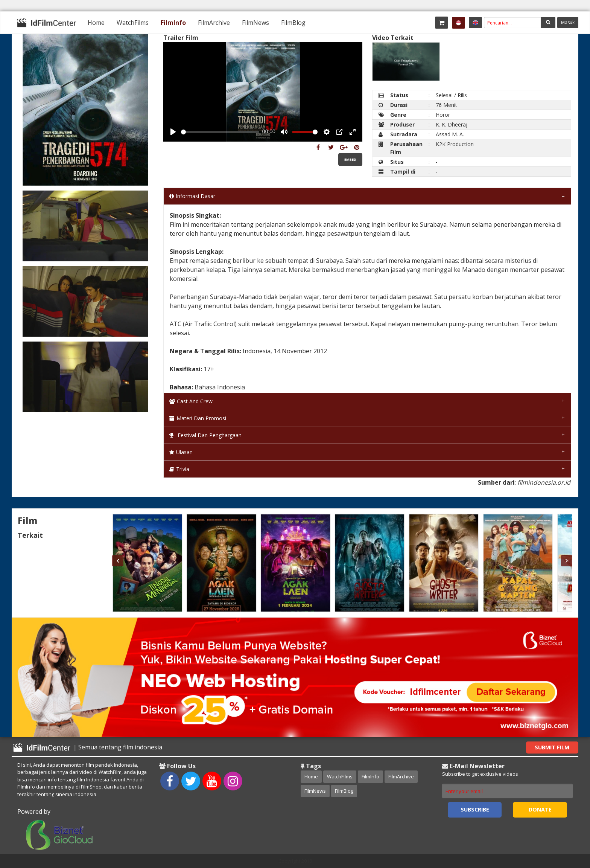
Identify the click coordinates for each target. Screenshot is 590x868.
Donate (540, 809)
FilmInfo (173, 23)
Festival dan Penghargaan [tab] (205, 435)
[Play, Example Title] (173, 132)
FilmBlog (293, 23)
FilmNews (255, 23)
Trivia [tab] (179, 469)
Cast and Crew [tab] (191, 401)
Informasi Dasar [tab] (192, 196)
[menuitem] (96, 23)
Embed (350, 159)
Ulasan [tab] (181, 452)
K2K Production (455, 144)
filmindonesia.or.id (544, 482)
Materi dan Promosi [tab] (198, 418)
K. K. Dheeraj (452, 124)
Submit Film (552, 747)
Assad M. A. (450, 134)
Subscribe (475, 809)
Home (96, 23)
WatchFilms (133, 23)
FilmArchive (214, 23)
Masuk (568, 22)
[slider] (220, 132)
